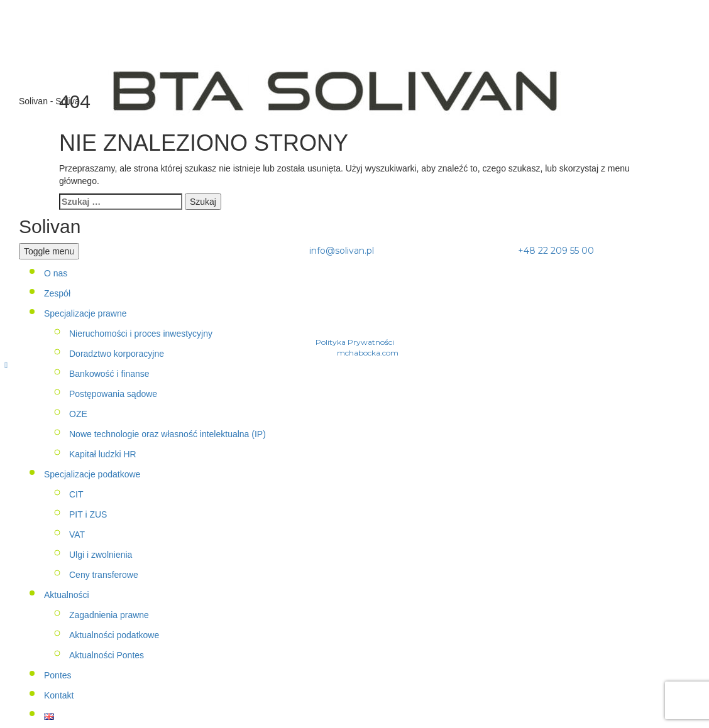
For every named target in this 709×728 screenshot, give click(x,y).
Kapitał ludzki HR (103, 454)
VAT (77, 535)
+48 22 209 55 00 (555, 251)
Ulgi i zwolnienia (101, 555)
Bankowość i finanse (109, 374)
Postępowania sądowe (113, 394)
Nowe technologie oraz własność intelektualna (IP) (168, 434)
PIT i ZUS (88, 514)
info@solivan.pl (342, 251)
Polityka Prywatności (355, 342)
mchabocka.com (368, 353)
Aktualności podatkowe (114, 635)
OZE (78, 414)
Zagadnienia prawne (109, 615)
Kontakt (59, 695)
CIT (76, 494)
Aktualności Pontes (107, 655)
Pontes (58, 675)
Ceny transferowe (104, 575)
